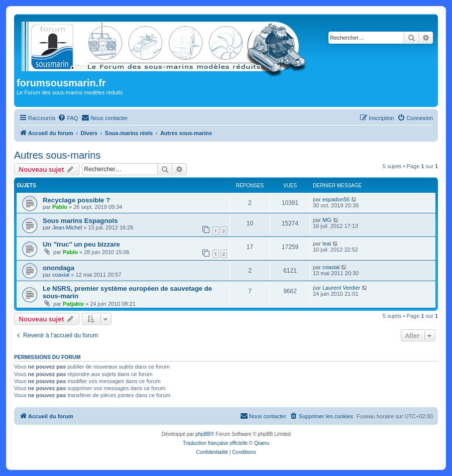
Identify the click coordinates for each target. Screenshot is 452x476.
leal (327, 244)
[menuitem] (68, 118)
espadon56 (336, 199)
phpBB (203, 434)
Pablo (60, 207)
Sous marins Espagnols (80, 221)
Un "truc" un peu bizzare (81, 244)
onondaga (59, 268)
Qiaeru (262, 443)
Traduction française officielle (215, 443)
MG (327, 220)
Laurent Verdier (341, 288)
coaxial (61, 275)
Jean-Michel (67, 227)
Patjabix (73, 304)
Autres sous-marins (57, 155)
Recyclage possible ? (76, 200)
